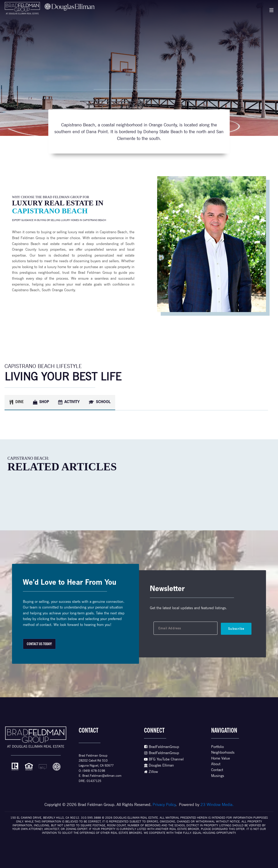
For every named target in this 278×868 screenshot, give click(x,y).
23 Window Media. (217, 804)
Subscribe (236, 629)
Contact (217, 770)
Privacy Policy (164, 804)
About (216, 764)
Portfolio (217, 747)
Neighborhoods (223, 752)
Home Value (221, 758)
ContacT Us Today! (39, 644)
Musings (218, 776)
